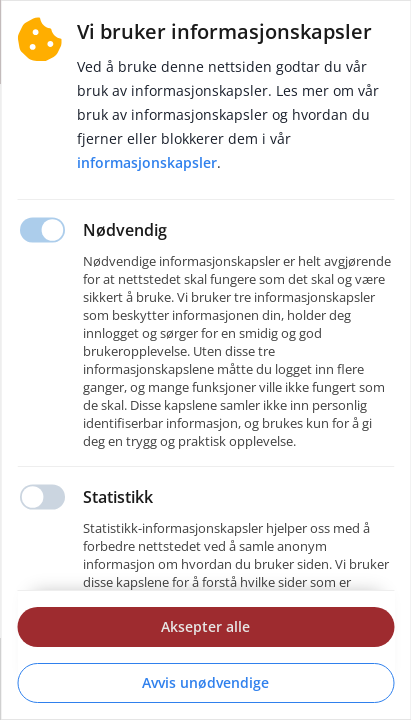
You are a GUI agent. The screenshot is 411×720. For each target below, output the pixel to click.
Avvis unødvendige (205, 682)
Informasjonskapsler (147, 162)
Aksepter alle (205, 626)
